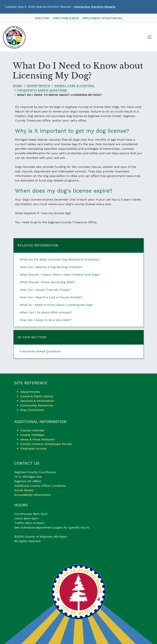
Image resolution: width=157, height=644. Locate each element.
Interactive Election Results (95, 7)
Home (17, 86)
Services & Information (37, 401)
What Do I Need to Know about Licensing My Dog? (56, 305)
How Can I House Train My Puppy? (45, 290)
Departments (38, 86)
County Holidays (32, 435)
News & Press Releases (37, 439)
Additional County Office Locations (40, 486)
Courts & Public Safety (37, 396)
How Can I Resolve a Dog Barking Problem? (51, 267)
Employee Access (33, 448)
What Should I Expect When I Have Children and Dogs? (60, 275)
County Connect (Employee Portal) (46, 444)
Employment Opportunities (102, 18)
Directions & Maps (66, 18)
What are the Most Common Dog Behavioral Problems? (60, 259)
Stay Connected (32, 410)
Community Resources (37, 405)
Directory (42, 18)
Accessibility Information (32, 495)
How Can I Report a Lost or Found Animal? (51, 297)
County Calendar (32, 430)
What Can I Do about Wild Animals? (46, 312)
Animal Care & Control (74, 86)
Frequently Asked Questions (42, 90)
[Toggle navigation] (150, 37)
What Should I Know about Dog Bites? (47, 282)
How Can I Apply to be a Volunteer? (46, 320)
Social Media (24, 490)
